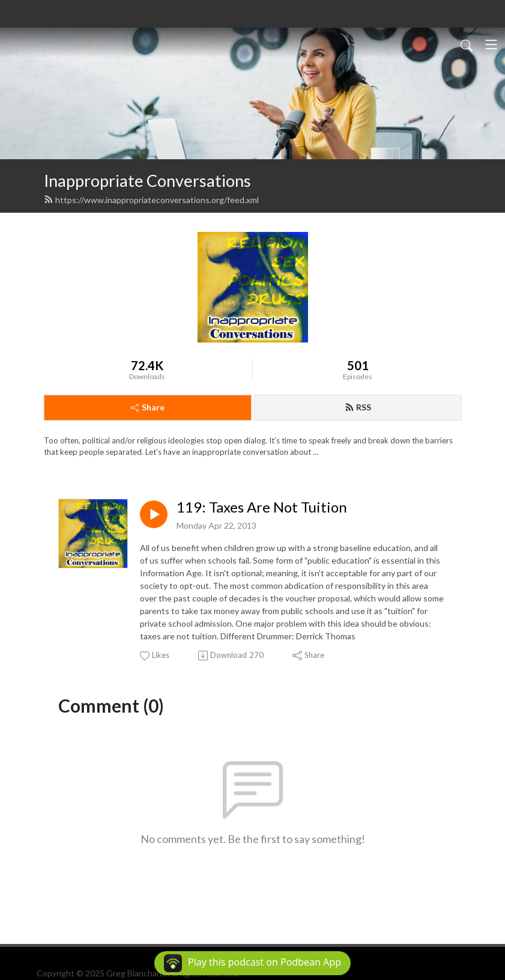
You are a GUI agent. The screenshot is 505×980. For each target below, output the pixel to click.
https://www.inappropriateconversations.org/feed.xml (151, 200)
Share (148, 407)
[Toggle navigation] (491, 44)
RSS (358, 407)
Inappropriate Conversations (147, 181)
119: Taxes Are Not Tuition (262, 507)
